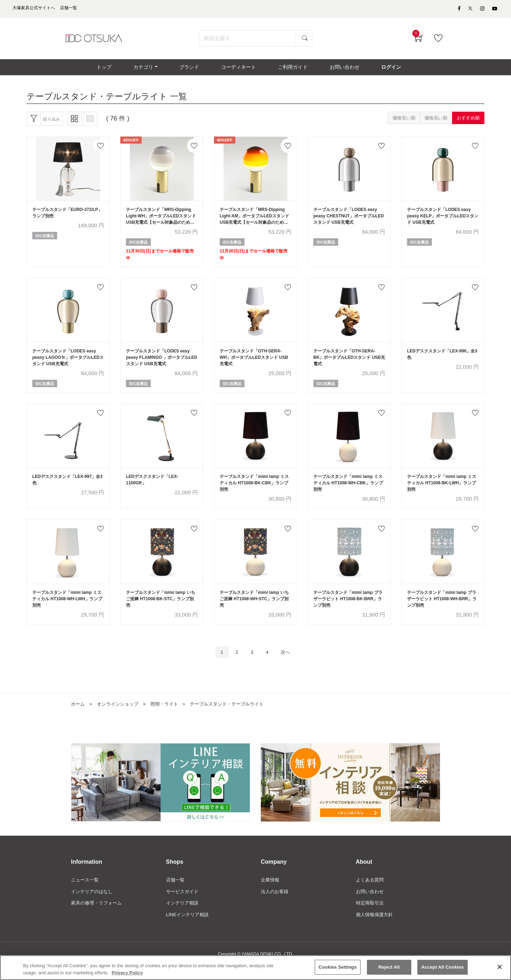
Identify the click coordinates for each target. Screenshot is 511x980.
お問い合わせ (371, 905)
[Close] (500, 967)
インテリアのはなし (93, 905)
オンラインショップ (120, 717)
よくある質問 (371, 893)
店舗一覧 (176, 893)
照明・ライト (170, 717)
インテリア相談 (183, 917)
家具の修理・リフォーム (98, 917)
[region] (255, 968)
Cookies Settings (338, 967)
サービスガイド (183, 905)
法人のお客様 (276, 905)
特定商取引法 (371, 917)
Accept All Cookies (443, 967)
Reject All (389, 967)
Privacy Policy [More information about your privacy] (127, 973)
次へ (289, 665)
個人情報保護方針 (376, 929)
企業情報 (271, 893)
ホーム (78, 717)
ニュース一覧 (86, 893)
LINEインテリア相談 (189, 929)
